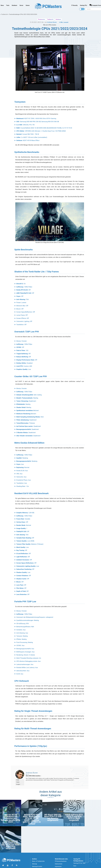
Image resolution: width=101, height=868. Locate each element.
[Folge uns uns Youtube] (8, 865)
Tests (8, 5)
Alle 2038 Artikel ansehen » (34, 776)
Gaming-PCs (83, 5)
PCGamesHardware (61, 861)
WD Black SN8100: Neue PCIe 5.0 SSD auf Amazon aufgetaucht (53, 817)
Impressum (58, 867)
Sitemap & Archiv (37, 867)
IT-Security (74, 5)
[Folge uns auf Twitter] (3, 865)
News (2, 5)
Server (21, 5)
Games (28, 5)
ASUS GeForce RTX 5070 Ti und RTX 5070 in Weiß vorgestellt (74, 817)
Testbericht (4, 14)
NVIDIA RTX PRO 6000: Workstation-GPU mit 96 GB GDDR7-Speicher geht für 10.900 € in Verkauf (32, 819)
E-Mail (18, 780)
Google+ (18, 784)
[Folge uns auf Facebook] (12, 865)
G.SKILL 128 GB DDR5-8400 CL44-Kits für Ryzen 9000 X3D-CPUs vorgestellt (11, 845)
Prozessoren (42, 19)
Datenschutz (59, 864)
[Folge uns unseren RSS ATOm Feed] (17, 865)
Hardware (14, 5)
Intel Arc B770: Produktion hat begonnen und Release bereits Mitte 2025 (11, 818)
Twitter (18, 782)
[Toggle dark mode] (82, 9)
